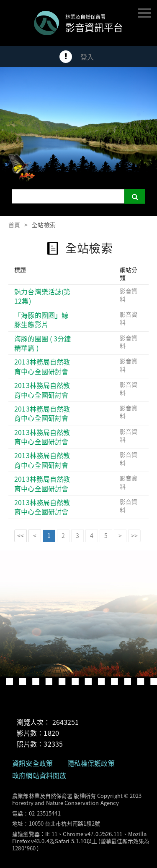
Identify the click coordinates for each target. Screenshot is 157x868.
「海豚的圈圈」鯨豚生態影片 (41, 320)
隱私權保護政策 (91, 763)
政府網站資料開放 (39, 775)
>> (134, 535)
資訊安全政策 (32, 763)
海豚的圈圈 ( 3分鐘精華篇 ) (42, 343)
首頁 (14, 225)
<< (21, 535)
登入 (87, 57)
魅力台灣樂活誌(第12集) (42, 296)
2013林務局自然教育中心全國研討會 (42, 366)
